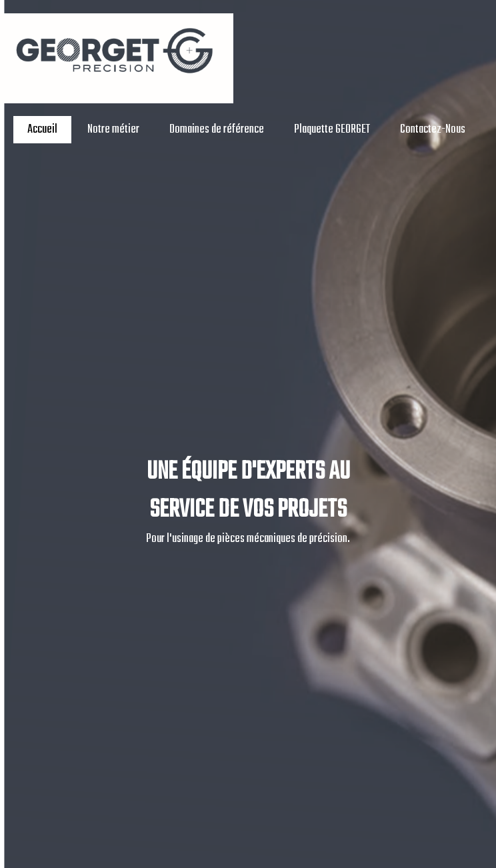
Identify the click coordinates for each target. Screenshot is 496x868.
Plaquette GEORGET (332, 130)
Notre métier (113, 130)
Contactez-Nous (433, 130)
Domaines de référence (217, 130)
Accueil (42, 130)
